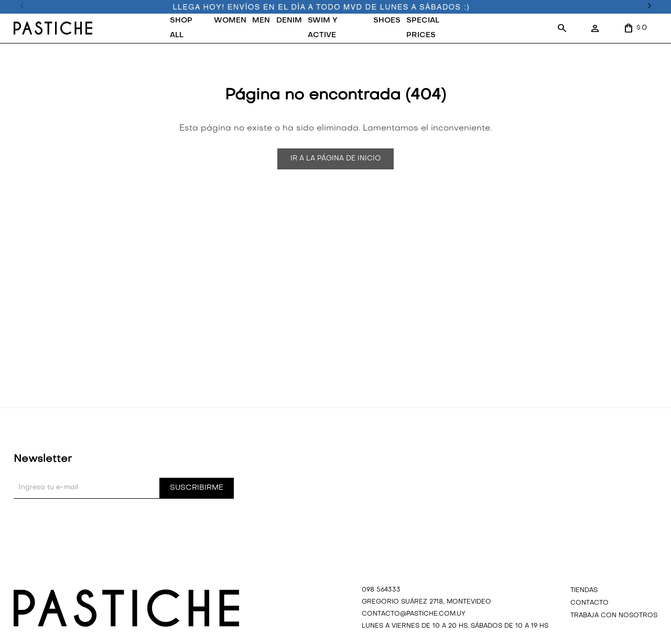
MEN (261, 21)
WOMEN (230, 21)
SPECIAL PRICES (423, 28)
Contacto (589, 603)
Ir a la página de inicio (335, 159)
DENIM (289, 21)
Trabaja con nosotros (614, 616)
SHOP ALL (181, 28)
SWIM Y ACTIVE (323, 28)
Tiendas (584, 591)
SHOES (387, 21)
